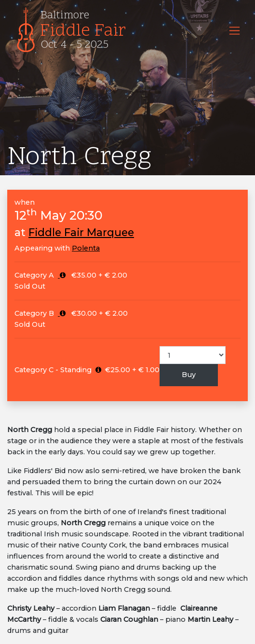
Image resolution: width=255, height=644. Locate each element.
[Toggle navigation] (235, 31)
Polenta (86, 248)
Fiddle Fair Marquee (81, 232)
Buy (189, 375)
